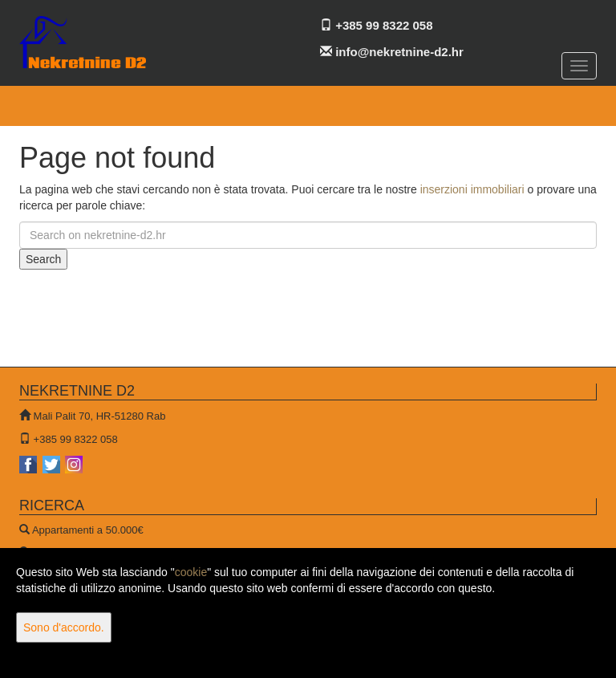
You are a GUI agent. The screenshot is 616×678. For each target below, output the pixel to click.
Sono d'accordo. (64, 627)
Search (43, 259)
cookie (191, 572)
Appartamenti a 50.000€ (88, 530)
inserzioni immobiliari (472, 189)
